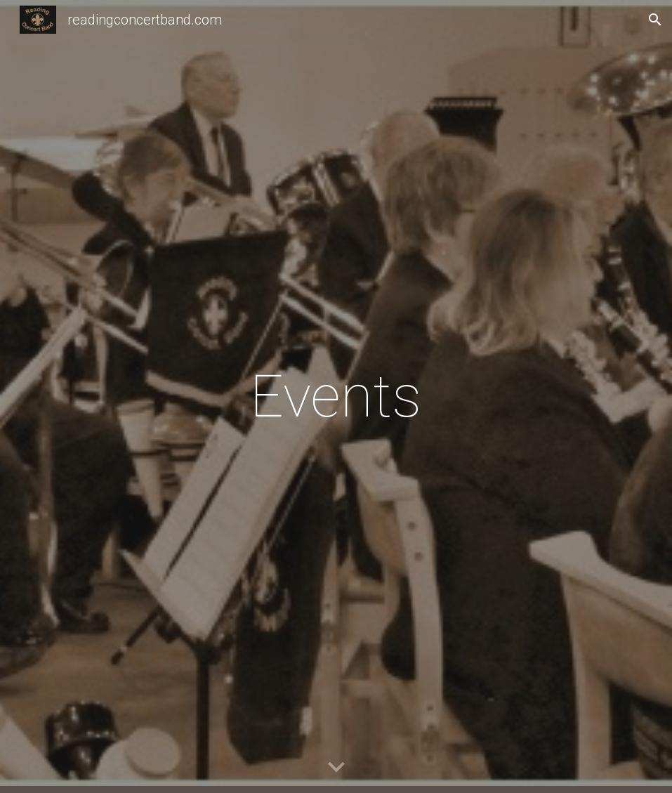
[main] (336, 396)
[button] (655, 20)
